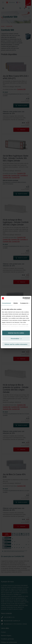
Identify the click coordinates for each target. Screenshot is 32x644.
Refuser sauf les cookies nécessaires (16, 344)
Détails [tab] (16, 303)
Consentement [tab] (6, 303)
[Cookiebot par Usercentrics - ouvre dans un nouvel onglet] (23, 298)
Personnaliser (16, 339)
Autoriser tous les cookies (16, 333)
